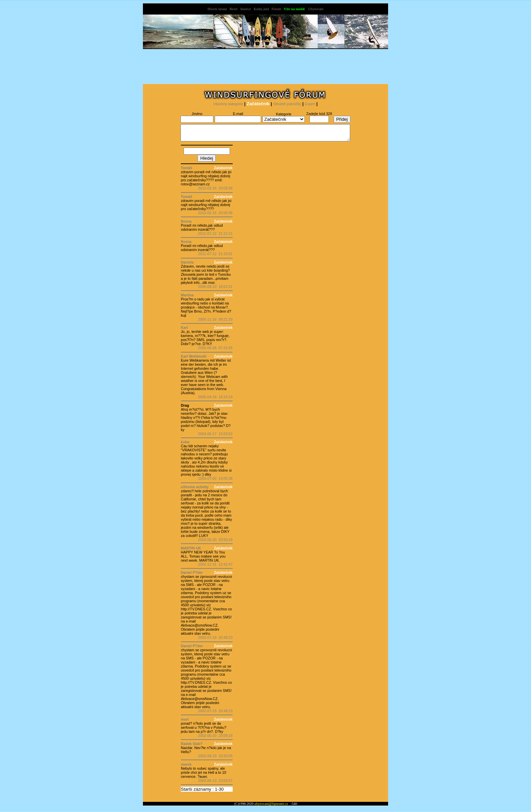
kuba (185, 445)
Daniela (187, 265)
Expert (310, 104)
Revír (234, 9)
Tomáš (187, 171)
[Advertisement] (265, 68)
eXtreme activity (195, 490)
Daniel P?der (192, 576)
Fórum (276, 9)
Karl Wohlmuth (194, 359)
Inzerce (246, 9)
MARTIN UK (191, 551)
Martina (187, 298)
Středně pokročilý (287, 104)
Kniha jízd (261, 9)
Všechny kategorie (228, 104)
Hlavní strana (217, 9)
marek (186, 767)
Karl (184, 331)
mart (185, 722)
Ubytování (316, 9)
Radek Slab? (192, 747)
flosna (186, 224)
